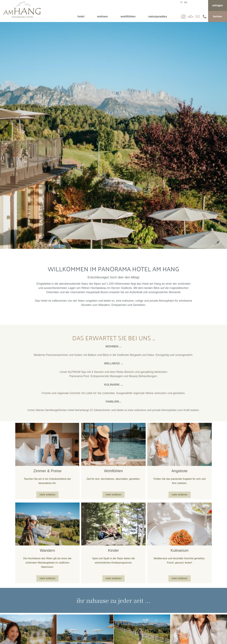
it (182, 2)
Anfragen (218, 5)
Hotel (81, 17)
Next (223, 135)
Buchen (218, 16)
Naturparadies (158, 17)
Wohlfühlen (128, 17)
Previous (4, 135)
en (186, 2)
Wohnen (102, 17)
